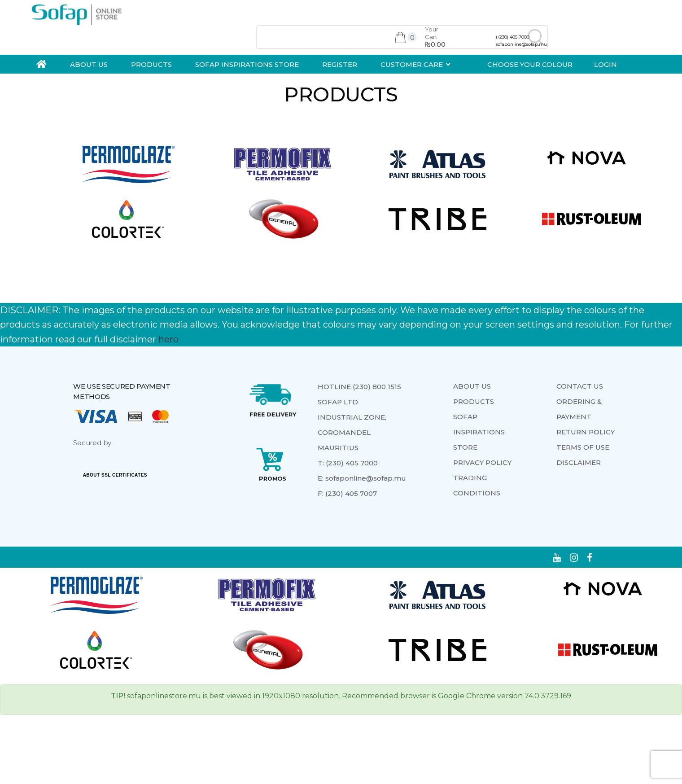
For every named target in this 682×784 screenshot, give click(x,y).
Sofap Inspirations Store (247, 64)
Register (340, 64)
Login (605, 64)
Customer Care (412, 64)
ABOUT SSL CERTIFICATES (115, 475)
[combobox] (402, 37)
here (168, 339)
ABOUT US (89, 64)
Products (151, 64)
